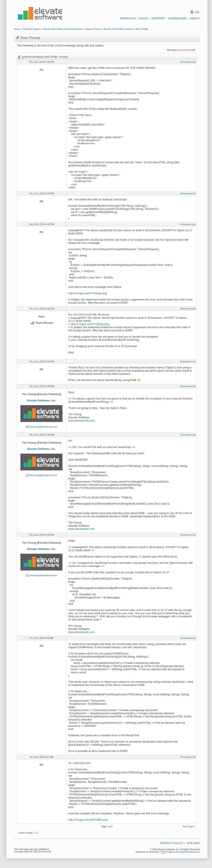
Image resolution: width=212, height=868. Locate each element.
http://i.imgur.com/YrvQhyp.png (88, 293)
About (195, 18)
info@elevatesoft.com (189, 852)
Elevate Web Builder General (118, 29)
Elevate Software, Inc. (42, 400)
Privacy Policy (172, 843)
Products (128, 18)
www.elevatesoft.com (81, 421)
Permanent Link (188, 62)
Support (158, 18)
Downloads (177, 18)
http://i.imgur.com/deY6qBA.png (88, 820)
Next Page (188, 826)
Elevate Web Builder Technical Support (63, 29)
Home (17, 29)
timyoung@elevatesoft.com (44, 427)
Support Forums (93, 29)
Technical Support (32, 29)
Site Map (193, 843)
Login (197, 12)
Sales (144, 18)
